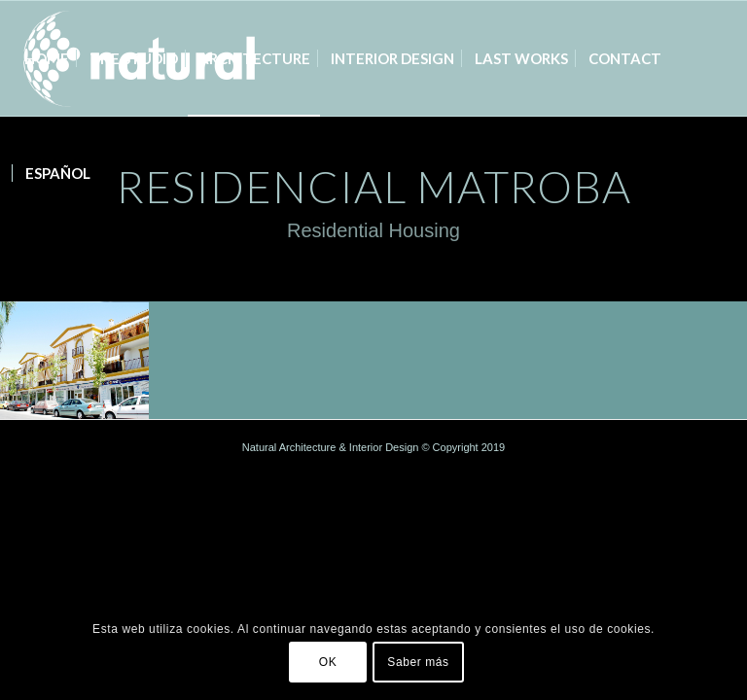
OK (328, 662)
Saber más (418, 662)
